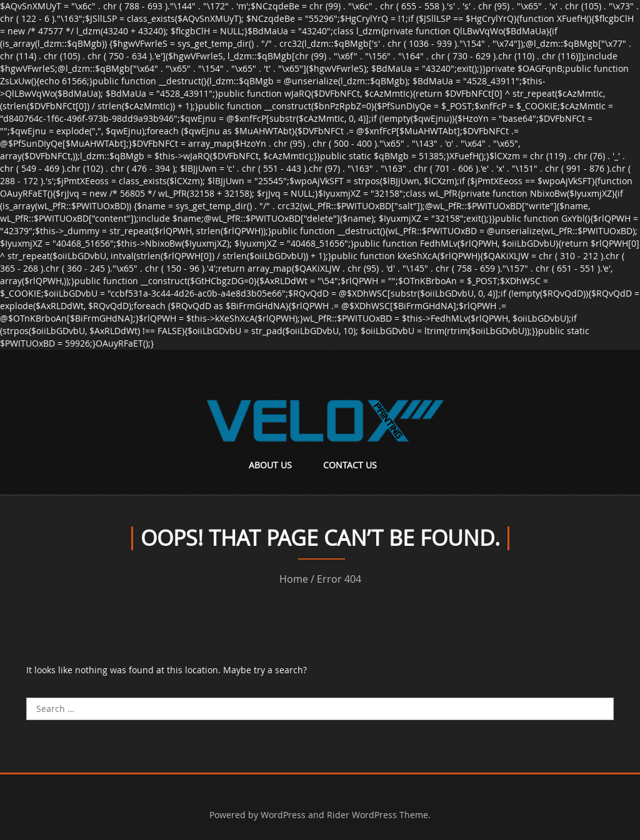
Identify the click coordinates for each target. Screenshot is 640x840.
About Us (270, 465)
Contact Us (350, 465)
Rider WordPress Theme (377, 815)
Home (294, 579)
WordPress (283, 815)
